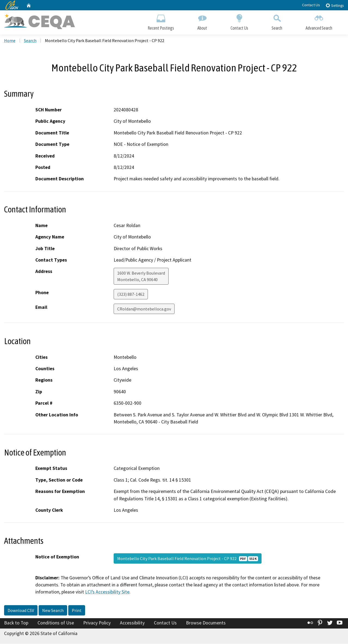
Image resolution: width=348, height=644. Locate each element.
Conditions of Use (56, 623)
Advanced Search (319, 21)
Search (277, 21)
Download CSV (21, 611)
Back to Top (16, 623)
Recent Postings (161, 21)
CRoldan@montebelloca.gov (144, 309)
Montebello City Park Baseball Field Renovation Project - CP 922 (188, 559)
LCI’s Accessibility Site (107, 592)
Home (10, 41)
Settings (335, 5)
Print (77, 611)
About (202, 21)
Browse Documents (206, 623)
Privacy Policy (97, 623)
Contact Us (311, 5)
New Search (53, 611)
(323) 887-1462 (131, 295)
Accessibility (132, 623)
